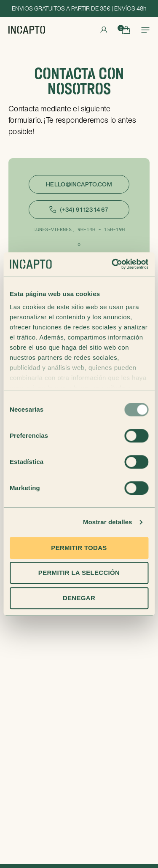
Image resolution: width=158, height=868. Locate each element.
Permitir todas (79, 548)
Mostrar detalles (108, 522)
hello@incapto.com (79, 184)
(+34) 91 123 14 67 (79, 210)
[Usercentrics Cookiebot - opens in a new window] (112, 264)
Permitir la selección (79, 573)
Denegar (79, 598)
